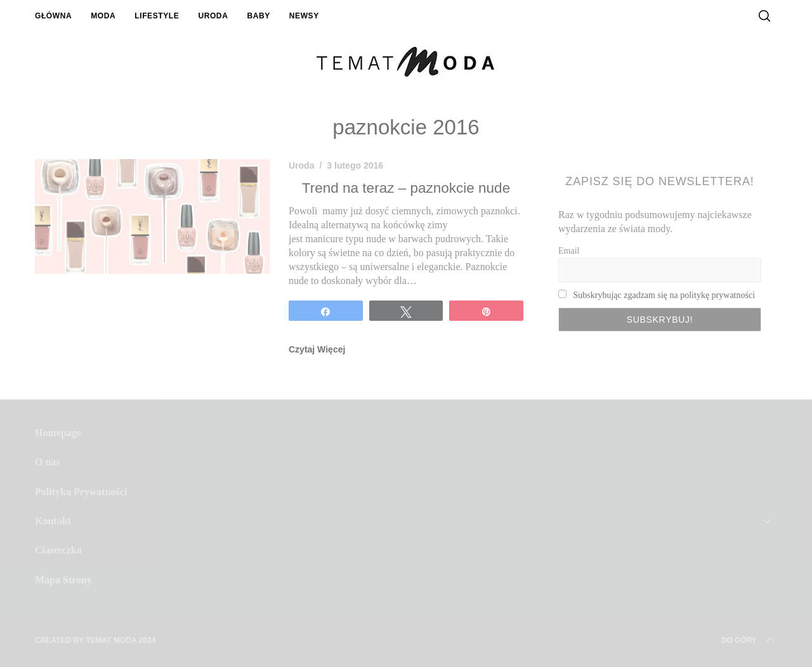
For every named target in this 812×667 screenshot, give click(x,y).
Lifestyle (157, 16)
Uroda (213, 16)
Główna (53, 16)
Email (569, 251)
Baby (258, 16)
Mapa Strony (63, 580)
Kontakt (53, 521)
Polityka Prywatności (81, 492)
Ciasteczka (58, 550)
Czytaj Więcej (317, 349)
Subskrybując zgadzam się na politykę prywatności (665, 295)
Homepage (58, 433)
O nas (48, 462)
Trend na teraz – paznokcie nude (406, 188)
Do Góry (749, 640)
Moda (103, 16)
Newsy (304, 16)
